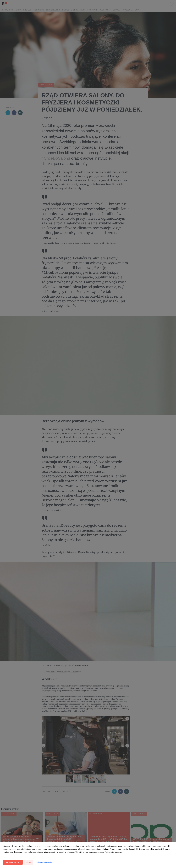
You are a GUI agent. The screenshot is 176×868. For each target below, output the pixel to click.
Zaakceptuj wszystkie (13, 862)
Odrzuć (28, 862)
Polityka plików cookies (44, 862)
